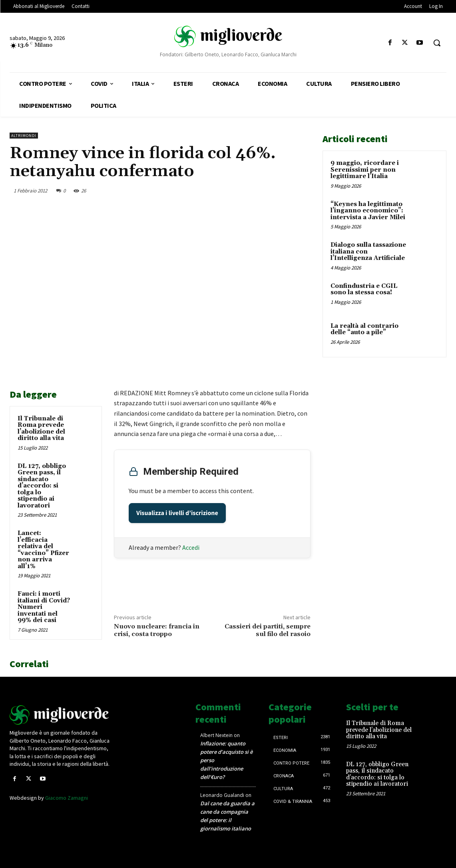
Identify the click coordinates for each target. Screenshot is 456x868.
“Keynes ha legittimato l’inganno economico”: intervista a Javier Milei (368, 211)
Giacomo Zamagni (67, 798)
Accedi (191, 547)
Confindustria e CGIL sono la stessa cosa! (364, 289)
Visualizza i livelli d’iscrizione (177, 513)
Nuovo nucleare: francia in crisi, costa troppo (157, 630)
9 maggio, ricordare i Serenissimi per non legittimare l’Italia (365, 170)
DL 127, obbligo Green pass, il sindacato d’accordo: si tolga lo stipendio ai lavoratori (42, 486)
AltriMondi (24, 136)
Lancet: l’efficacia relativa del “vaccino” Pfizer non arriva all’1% (43, 550)
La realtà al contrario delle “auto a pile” (364, 329)
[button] (437, 43)
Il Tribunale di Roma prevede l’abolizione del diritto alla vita (41, 429)
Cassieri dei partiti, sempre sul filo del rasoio (268, 630)
